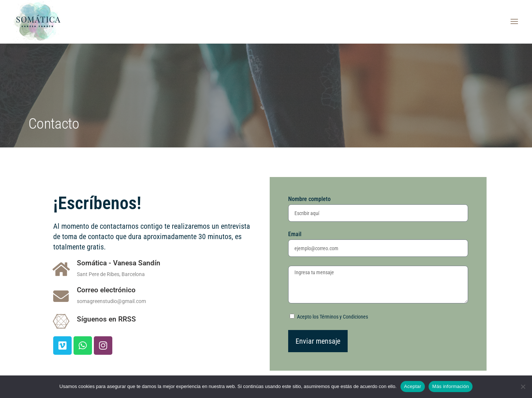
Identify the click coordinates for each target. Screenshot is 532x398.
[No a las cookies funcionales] (523, 387)
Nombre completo (309, 199)
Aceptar (413, 386)
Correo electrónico (106, 290)
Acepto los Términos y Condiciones (332, 317)
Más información (451, 386)
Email (295, 234)
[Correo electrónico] (61, 296)
